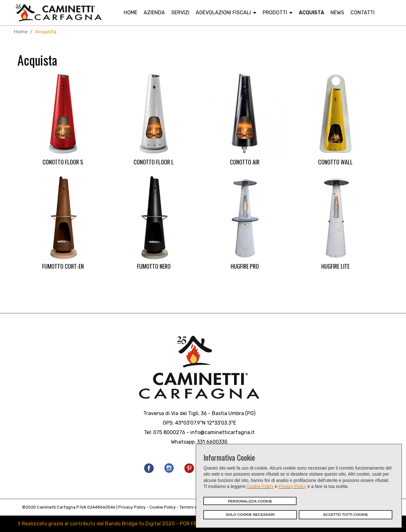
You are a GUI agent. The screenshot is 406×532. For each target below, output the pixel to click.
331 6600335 (212, 442)
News (337, 13)
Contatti (363, 13)
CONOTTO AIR (245, 162)
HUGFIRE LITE (335, 266)
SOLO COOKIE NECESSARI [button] (250, 514)
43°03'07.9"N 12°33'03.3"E (206, 423)
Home (131, 13)
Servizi (180, 13)
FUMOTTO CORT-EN (63, 266)
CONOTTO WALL (335, 162)
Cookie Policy (260, 486)
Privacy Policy (292, 486)
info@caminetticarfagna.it (223, 433)
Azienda (154, 13)
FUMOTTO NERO (154, 266)
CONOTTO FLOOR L (154, 162)
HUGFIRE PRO (245, 266)
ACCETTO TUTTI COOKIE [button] (345, 514)
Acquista (311, 13)
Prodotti (275, 13)
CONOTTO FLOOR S (63, 162)
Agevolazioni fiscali (223, 13)
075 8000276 (169, 433)
